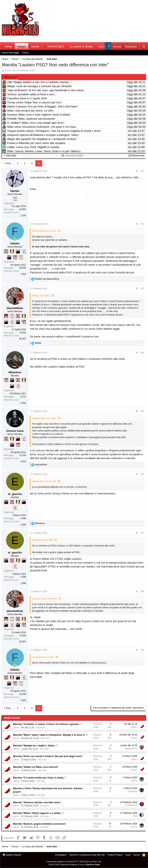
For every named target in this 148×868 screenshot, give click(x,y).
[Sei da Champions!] (24, 251)
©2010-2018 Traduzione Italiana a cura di (74, 864)
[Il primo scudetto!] (12, 251)
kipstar (15, 191)
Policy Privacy (115, 855)
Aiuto (128, 855)
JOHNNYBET (56, 46)
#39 (142, 650)
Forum (22, 46)
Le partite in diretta (81, 46)
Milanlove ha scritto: (43, 540)
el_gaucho (15, 494)
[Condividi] (137, 171)
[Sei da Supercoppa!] (15, 257)
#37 (142, 533)
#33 (142, 289)
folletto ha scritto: (41, 296)
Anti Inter (41, 728)
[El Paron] (18, 251)
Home (8, 46)
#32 (142, 224)
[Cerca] (144, 46)
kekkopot (133, 791)
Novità (35, 46)
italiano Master (12, 855)
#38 (142, 591)
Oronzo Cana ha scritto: (45, 599)
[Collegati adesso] (15, 240)
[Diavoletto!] (6, 251)
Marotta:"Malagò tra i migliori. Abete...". (36, 746)
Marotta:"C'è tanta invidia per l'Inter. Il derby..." (40, 778)
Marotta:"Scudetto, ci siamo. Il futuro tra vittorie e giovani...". (48, 724)
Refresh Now (136, 156)
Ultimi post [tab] (10, 77)
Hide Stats (10, 156)
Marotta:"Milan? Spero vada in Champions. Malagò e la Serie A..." (51, 735)
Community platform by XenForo (74, 862)
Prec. (9, 163)
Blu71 (134, 781)
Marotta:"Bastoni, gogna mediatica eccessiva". (40, 824)
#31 (142, 171)
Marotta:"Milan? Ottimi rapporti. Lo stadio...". (39, 813)
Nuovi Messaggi (10, 53)
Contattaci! (61, 855)
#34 (142, 353)
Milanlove (15, 372)
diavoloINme (15, 308)
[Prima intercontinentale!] (15, 199)
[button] (42, 46)
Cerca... (26, 53)
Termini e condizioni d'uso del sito (87, 855)
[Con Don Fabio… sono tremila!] (9, 257)
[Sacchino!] (6, 316)
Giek (135, 816)
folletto (15, 243)
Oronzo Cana (15, 431)
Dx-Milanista (131, 805)
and (47, 279)
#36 (142, 474)
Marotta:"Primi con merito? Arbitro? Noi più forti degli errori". (48, 756)
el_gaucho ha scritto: (43, 657)
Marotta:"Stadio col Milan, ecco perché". (36, 767)
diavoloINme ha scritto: (44, 231)
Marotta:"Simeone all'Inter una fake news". (37, 802)
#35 (142, 411)
